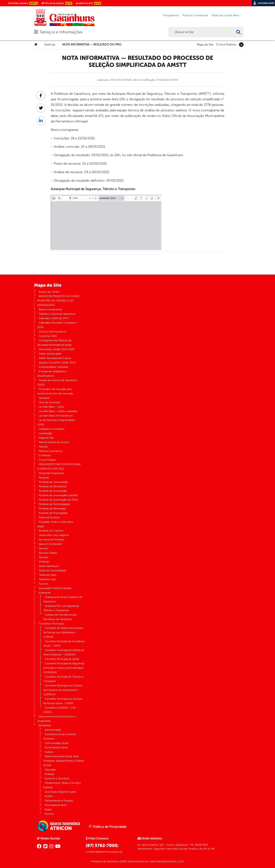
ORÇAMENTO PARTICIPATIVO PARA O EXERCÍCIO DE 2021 (59, 467)
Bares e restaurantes (50, 309)
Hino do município (50, 402)
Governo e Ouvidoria (57, 778)
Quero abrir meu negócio (54, 535)
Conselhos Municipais (51, 624)
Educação (50, 770)
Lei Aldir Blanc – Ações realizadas (58, 411)
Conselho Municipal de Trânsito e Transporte (63, 679)
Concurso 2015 (48, 336)
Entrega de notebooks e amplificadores (52, 374)
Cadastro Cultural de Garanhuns (57, 314)
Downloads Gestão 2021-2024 (57, 349)
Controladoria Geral (56, 748)
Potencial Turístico (49, 517)
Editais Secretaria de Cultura (55, 358)
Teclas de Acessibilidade (53, 571)
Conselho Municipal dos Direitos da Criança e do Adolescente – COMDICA (63, 690)
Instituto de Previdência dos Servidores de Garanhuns (60, 617)
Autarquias (45, 593)
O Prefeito (45, 455)
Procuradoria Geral (56, 805)
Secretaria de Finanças (51, 540)
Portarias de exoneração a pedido (58, 495)
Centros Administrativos (53, 332)
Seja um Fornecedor (51, 544)
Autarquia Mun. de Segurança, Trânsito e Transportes (61, 608)
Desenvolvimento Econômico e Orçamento (56, 719)
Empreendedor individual (53, 367)
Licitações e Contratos (52, 429)
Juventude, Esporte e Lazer (60, 792)
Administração (53, 730)
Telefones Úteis (48, 575)
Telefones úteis (47, 579)
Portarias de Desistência (52, 486)
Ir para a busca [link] (23, 3)
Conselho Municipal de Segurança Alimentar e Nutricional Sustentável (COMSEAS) (64, 668)
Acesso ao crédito (49, 292)
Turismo (43, 584)
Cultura (49, 752)
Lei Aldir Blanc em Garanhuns (56, 416)
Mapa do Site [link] (88, 3)
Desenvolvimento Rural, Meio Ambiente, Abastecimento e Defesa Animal (64, 761)
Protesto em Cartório (51, 531)
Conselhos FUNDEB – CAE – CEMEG (61, 710)
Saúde (48, 809)
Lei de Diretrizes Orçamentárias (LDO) (56, 422)
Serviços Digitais (48, 553)
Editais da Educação (50, 354)
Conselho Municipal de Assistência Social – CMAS (64, 644)
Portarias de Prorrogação (53, 513)
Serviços (44, 548)
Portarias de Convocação (53, 482)
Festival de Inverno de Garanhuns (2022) (57, 382)
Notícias (50, 45)
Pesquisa (44, 478)
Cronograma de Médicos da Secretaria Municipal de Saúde (54, 343)
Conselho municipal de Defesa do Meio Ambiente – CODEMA (64, 652)
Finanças (50, 774)
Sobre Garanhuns (49, 566)
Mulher (49, 796)
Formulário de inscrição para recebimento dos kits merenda (55, 391)
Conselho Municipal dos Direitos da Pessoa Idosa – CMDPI (63, 701)
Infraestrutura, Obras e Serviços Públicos (62, 785)
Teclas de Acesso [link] (57, 3)
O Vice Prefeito (226, 44)
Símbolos (44, 562)
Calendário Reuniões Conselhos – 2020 (58, 325)
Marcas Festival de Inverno (54, 442)
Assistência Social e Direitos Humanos (60, 736)
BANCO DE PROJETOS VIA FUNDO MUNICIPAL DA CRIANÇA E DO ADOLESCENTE (58, 301)
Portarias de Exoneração (53, 491)
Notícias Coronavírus (51, 451)
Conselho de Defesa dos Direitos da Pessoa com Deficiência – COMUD (63, 632)
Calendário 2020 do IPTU (54, 318)
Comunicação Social (56, 743)
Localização (45, 433)
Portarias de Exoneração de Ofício (59, 500)
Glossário (44, 398)
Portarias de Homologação (54, 504)
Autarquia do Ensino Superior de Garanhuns (63, 599)
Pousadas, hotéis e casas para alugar (55, 524)
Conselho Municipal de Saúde (62, 659)
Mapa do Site (205, 44)
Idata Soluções (158, 861)
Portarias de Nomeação (52, 509)
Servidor (44, 557)
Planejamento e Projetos (59, 801)
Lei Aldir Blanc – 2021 (51, 407)
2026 (123, 861)
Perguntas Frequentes (51, 473)
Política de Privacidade (107, 827)
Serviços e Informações (61, 32)
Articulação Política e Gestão (55, 588)
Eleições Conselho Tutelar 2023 (57, 363)
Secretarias (45, 725)
